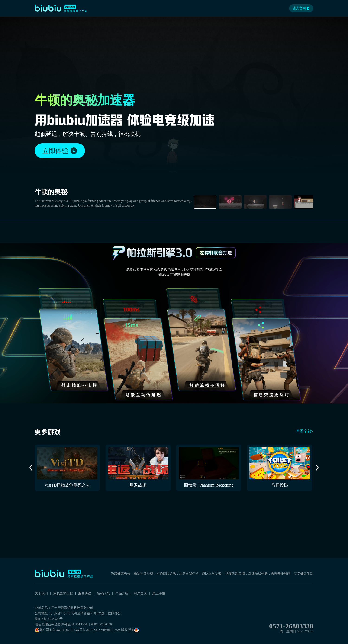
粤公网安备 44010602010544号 (59, 630)
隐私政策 (103, 593)
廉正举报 (159, 593)
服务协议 (85, 593)
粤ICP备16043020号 (49, 619)
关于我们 (41, 593)
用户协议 (140, 593)
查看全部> (305, 431)
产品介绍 (122, 593)
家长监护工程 (63, 593)
